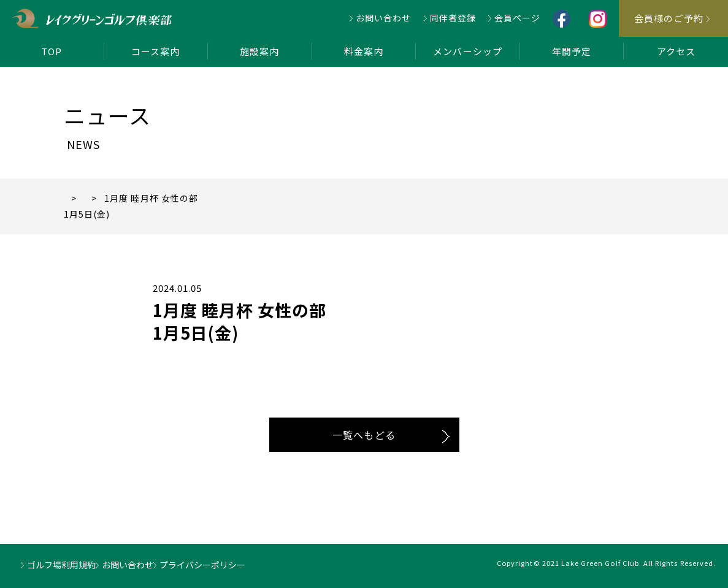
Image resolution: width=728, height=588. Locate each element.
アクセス (676, 51)
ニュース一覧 (131, 198)
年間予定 (572, 51)
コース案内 (155, 51)
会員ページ (517, 18)
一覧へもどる (364, 435)
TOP (52, 51)
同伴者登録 (453, 18)
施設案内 (259, 51)
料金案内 (364, 51)
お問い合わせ (383, 18)
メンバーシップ (467, 51)
